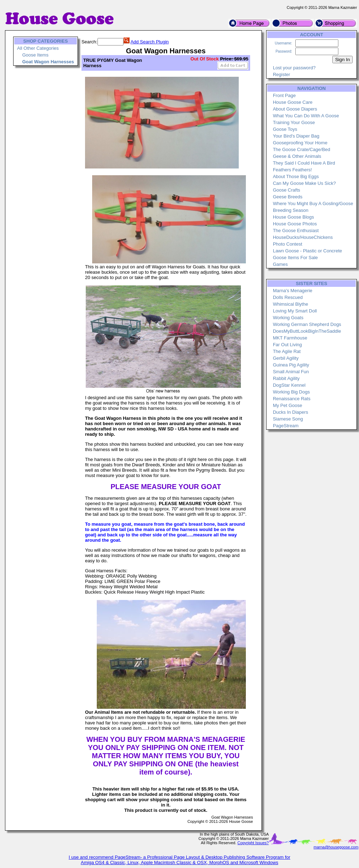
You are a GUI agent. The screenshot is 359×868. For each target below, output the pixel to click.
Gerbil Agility (286, 358)
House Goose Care (293, 102)
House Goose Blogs (294, 217)
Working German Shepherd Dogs (307, 324)
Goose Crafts (287, 190)
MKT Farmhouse (290, 338)
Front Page (284, 95)
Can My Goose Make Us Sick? (304, 183)
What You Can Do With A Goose (306, 116)
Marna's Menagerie (293, 291)
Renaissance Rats (292, 399)
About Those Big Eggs (296, 176)
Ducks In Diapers (291, 412)
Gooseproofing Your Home (300, 143)
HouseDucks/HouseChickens (303, 237)
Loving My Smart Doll (295, 311)
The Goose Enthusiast (296, 231)
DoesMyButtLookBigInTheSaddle (307, 331)
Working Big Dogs (291, 392)
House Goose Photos (295, 224)
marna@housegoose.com (336, 847)
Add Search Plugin (150, 42)
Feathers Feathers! (292, 170)
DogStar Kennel (289, 385)
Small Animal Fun (291, 372)
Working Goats (288, 318)
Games (280, 264)
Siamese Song (288, 419)
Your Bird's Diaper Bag (296, 136)
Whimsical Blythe (291, 304)
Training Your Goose (294, 122)
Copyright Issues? (253, 843)
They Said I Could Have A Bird (304, 163)
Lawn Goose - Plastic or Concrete (307, 251)
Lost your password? (294, 68)
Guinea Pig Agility (291, 365)
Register (281, 74)
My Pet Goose (287, 405)
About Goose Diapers (295, 109)
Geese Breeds (288, 197)
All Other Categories (38, 48)
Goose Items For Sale (295, 258)
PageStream (286, 426)
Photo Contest (287, 244)
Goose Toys (285, 129)
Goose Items (35, 55)
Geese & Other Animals (297, 156)
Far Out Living (287, 345)
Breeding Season (291, 210)
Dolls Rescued (288, 297)
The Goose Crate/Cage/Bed (302, 149)
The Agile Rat (287, 351)
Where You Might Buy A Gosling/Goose (313, 203)
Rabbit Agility (286, 378)
